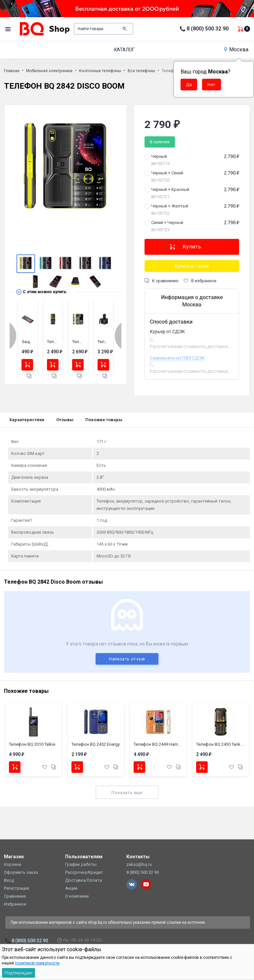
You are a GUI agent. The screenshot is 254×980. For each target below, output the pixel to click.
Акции (71, 888)
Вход (9, 880)
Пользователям (84, 857)
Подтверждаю (19, 973)
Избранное (15, 904)
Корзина (13, 864)
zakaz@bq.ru (139, 864)
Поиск (125, 29)
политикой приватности (37, 963)
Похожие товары (104, 420)
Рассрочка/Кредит (84, 872)
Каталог (124, 50)
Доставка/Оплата (84, 880)
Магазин (14, 857)
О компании (77, 896)
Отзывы (65, 420)
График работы (81, 864)
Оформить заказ (21, 872)
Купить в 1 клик (192, 266)
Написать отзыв (127, 659)
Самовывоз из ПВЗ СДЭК (177, 358)
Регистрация (17, 888)
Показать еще (127, 793)
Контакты (138, 857)
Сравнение (15, 896)
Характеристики (27, 420)
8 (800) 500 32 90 (208, 29)
